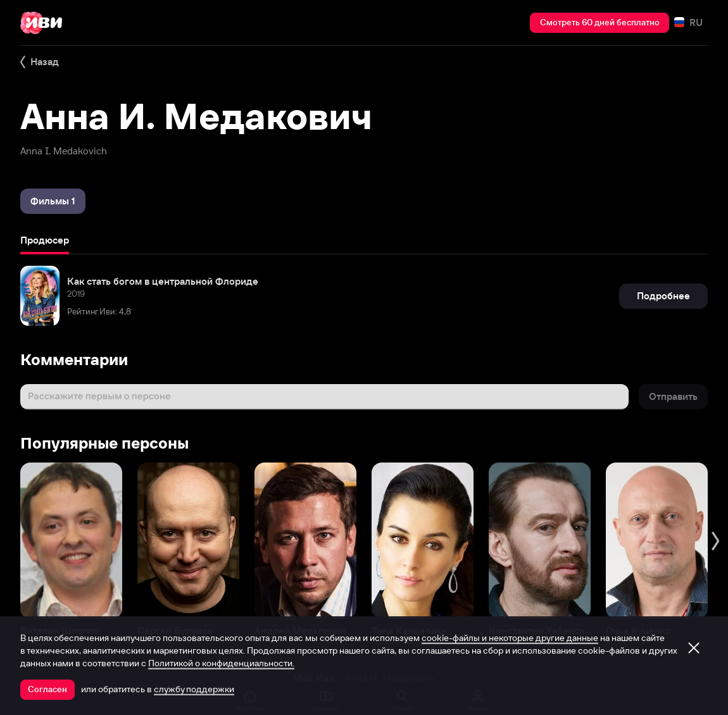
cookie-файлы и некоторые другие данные (510, 638)
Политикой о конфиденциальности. (221, 663)
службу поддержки (194, 689)
